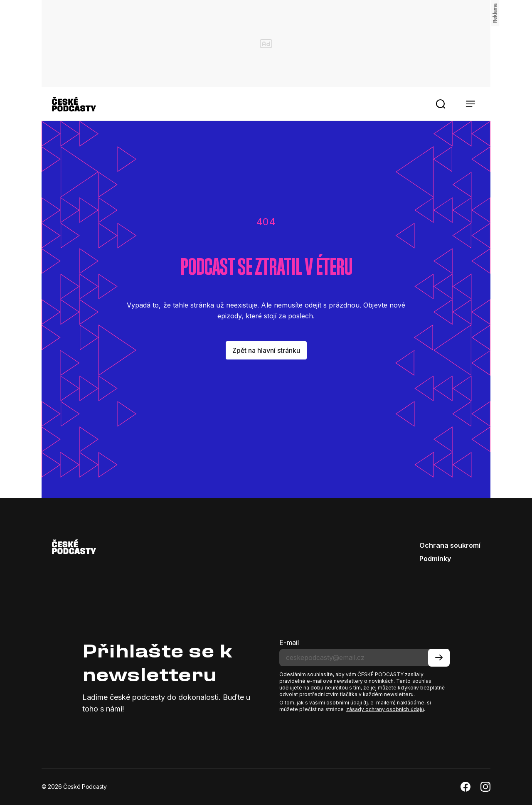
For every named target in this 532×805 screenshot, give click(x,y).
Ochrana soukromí (450, 545)
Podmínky (435, 559)
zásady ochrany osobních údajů (385, 709)
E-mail (289, 643)
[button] (441, 104)
